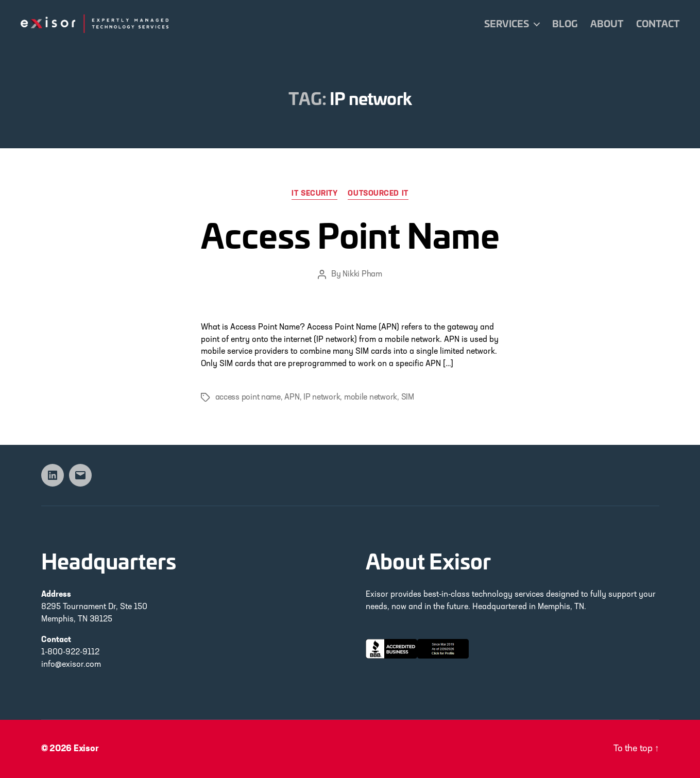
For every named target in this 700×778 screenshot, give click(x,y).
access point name (248, 397)
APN (292, 397)
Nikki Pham (362, 274)
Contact (658, 24)
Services (507, 24)
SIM (408, 397)
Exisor (86, 749)
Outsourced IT (378, 194)
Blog (565, 24)
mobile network (371, 397)
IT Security (314, 194)
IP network (322, 397)
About (607, 24)
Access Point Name (350, 234)
